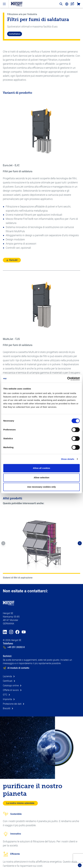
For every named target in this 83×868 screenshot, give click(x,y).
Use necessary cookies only (41, 487)
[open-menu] (4, 4)
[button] (3, 543)
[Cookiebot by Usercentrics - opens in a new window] (67, 379)
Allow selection (41, 477)
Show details (68, 459)
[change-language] (67, 4)
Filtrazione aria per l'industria (22, 14)
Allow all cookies (42, 468)
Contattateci (15, 34)
